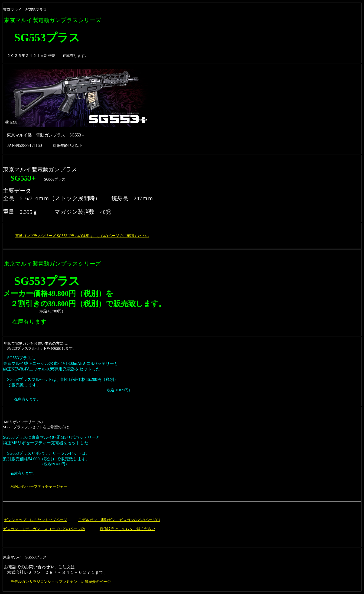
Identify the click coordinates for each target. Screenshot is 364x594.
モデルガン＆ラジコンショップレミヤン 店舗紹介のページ (61, 582)
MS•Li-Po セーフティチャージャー (39, 486)
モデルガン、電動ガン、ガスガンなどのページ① (119, 520)
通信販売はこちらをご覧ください (127, 529)
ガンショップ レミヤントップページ (36, 520)
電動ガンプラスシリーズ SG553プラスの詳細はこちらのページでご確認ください (82, 236)
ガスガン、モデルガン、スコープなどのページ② (44, 529)
